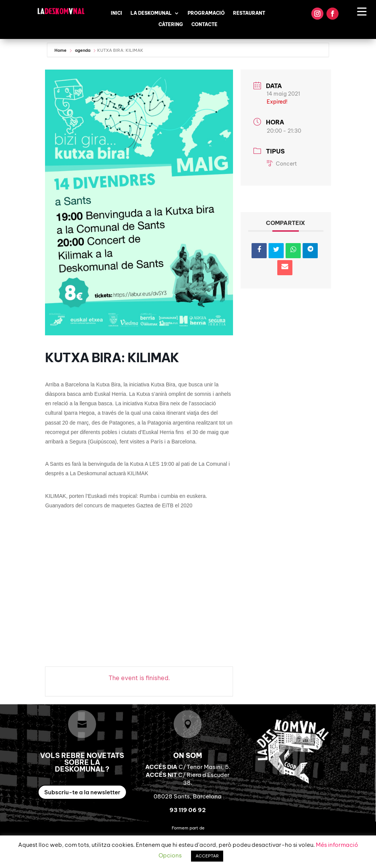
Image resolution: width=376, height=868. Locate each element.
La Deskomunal (151, 13)
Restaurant (249, 13)
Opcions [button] (170, 855)
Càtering (171, 25)
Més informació (337, 845)
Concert (282, 164)
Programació (206, 13)
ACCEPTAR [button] (207, 856)
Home (61, 50)
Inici (117, 13)
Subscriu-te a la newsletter (82, 792)
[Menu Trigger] (362, 11)
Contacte (204, 25)
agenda (83, 50)
